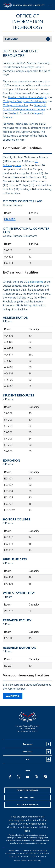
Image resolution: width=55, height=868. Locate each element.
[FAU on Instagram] (36, 777)
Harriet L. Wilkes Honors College (27, 97)
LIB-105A (10, 220)
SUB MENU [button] (11, 39)
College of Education (15, 105)
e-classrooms (35, 282)
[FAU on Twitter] (19, 777)
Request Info (28, 798)
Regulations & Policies (35, 851)
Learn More (13, 696)
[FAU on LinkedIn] (45, 777)
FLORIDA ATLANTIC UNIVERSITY (29, 5)
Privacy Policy (16, 851)
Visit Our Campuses (27, 805)
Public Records (39, 856)
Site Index (44, 853)
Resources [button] (28, 752)
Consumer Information (17, 853)
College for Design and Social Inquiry (25, 101)
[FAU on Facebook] (10, 777)
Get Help (34, 853)
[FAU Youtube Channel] (27, 777)
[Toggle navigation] (51, 5)
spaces (17, 165)
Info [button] (28, 759)
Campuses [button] (27, 744)
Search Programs (27, 790)
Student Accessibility (20, 856)
